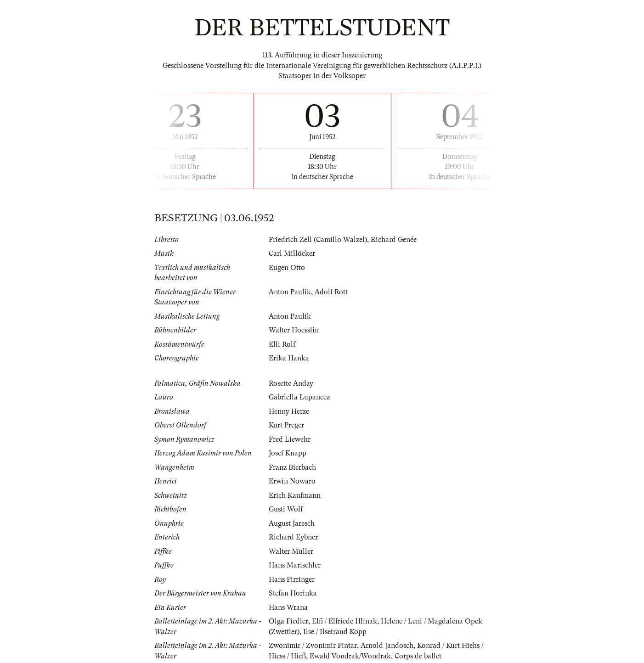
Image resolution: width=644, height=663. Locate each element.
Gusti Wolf (286, 509)
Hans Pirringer (292, 579)
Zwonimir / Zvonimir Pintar (313, 646)
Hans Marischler (295, 565)
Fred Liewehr (290, 439)
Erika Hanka (289, 358)
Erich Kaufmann (295, 495)
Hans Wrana (288, 607)
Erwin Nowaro (292, 481)
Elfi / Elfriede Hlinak (345, 621)
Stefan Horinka (293, 593)
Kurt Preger (286, 425)
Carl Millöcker (292, 253)
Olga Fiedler (288, 621)
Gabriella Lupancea (299, 397)
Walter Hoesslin (294, 330)
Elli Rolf (282, 344)
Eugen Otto (287, 268)
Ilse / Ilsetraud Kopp (335, 632)
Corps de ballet (418, 656)
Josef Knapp (288, 453)
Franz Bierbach (292, 467)
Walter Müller (291, 551)
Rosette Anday (291, 383)
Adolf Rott (331, 292)
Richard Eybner (293, 537)
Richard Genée (394, 240)
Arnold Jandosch (387, 646)
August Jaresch (292, 523)
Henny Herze (289, 411)
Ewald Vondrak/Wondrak (350, 656)
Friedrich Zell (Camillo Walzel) (318, 240)
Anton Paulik (290, 292)
